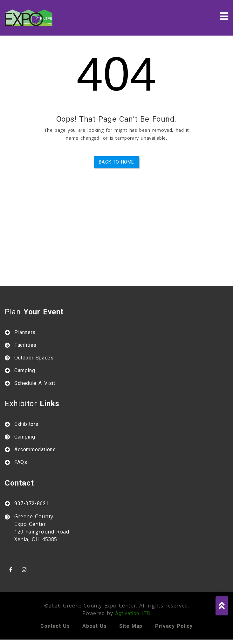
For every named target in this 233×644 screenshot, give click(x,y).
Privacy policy (174, 626)
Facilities (25, 345)
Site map (131, 626)
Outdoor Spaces (34, 358)
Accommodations (35, 449)
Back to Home (116, 162)
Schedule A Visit (35, 383)
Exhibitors (26, 424)
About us (94, 626)
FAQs (21, 462)
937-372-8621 (32, 503)
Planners (25, 332)
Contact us (55, 626)
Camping (25, 370)
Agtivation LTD (133, 613)
